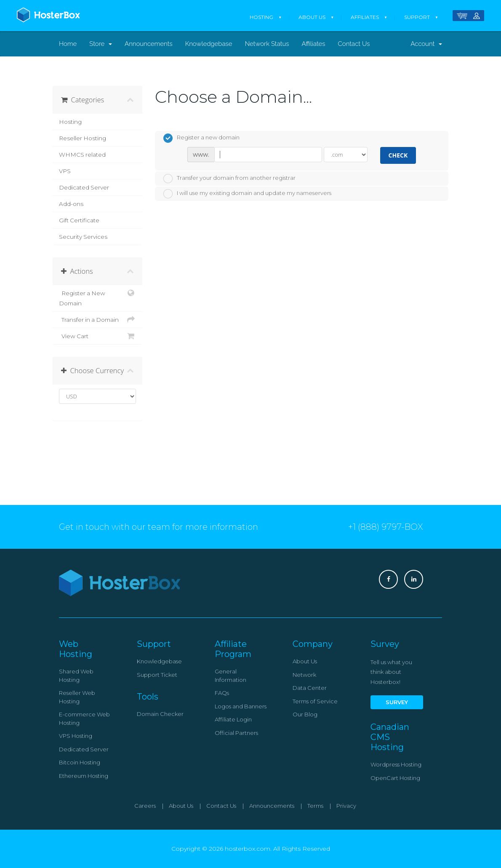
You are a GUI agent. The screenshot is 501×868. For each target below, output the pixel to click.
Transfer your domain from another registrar (229, 179)
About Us (312, 17)
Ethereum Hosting (84, 776)
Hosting (261, 17)
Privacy (346, 806)
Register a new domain (201, 138)
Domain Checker (160, 714)
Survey (397, 702)
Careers (145, 806)
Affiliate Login (233, 719)
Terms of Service (315, 701)
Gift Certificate (79, 220)
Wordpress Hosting (396, 764)
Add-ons (71, 204)
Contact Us (354, 44)
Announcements (149, 44)
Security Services (83, 237)
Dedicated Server (84, 187)
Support (417, 17)
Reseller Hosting (83, 138)
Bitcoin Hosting (80, 762)
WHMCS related (82, 155)
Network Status (267, 44)
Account (426, 44)
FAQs (222, 693)
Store (101, 44)
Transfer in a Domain (97, 320)
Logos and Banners (241, 706)
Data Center (310, 688)
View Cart (97, 336)
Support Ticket (157, 675)
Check (398, 155)
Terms (315, 806)
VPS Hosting (76, 736)
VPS (65, 171)
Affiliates (365, 17)
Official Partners (236, 733)
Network (304, 675)
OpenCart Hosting (395, 778)
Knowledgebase (209, 44)
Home (68, 44)
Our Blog (305, 714)
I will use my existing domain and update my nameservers (247, 194)
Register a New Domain (97, 297)
